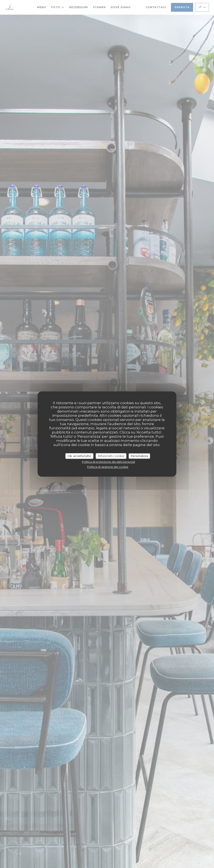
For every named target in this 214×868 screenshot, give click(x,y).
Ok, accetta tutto (79, 456)
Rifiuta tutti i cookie (111, 456)
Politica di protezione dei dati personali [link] (108, 462)
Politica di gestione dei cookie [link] (108, 467)
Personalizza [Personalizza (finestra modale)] (139, 456)
